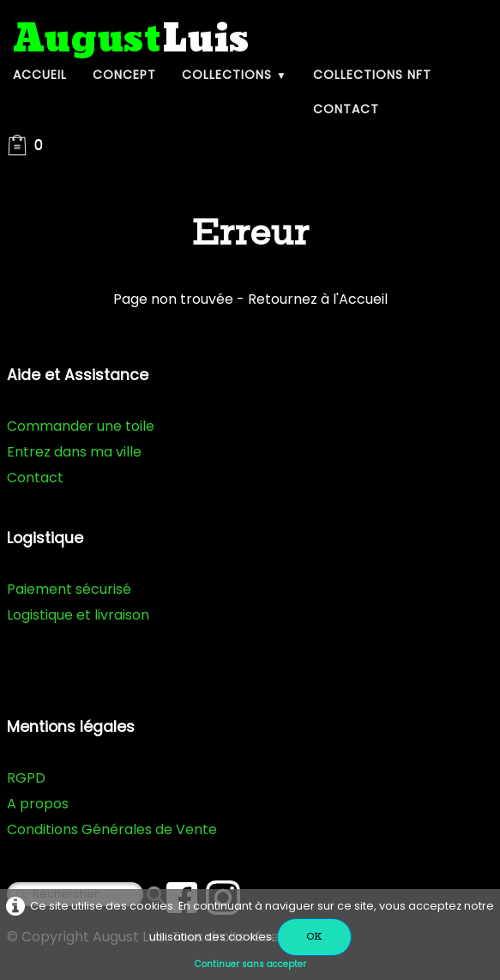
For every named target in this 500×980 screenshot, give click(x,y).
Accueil (40, 75)
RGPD (26, 778)
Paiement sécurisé (69, 589)
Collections (235, 75)
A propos (38, 804)
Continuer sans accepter (250, 964)
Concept (124, 75)
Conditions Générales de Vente (112, 829)
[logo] (131, 40)
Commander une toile (81, 426)
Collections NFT (372, 75)
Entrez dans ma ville (74, 452)
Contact (346, 109)
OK (314, 937)
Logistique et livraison (78, 615)
